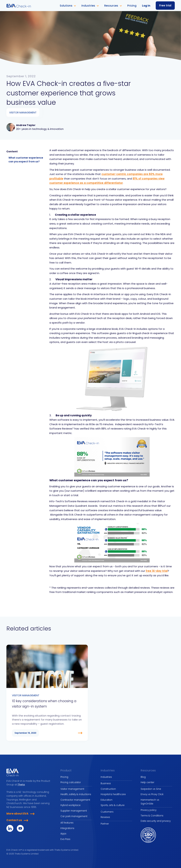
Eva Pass (65, 839)
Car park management (74, 816)
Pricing (64, 777)
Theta (21, 785)
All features (67, 823)
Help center (147, 782)
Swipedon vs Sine (151, 789)
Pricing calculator (71, 782)
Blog (143, 777)
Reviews (105, 817)
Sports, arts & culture (113, 805)
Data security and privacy (156, 821)
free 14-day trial (157, 571)
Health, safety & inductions (76, 794)
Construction (108, 789)
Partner (105, 824)
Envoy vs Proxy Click (152, 794)
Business (106, 783)
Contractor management (75, 800)
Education (107, 800)
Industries (106, 777)
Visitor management (72, 789)
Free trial (165, 5)
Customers (107, 812)
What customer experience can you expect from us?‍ (26, 160)
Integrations (67, 828)
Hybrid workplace (70, 805)
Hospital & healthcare (113, 794)
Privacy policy (149, 810)
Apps (63, 834)
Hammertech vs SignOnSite (150, 802)
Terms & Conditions (152, 816)
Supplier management (74, 811)
